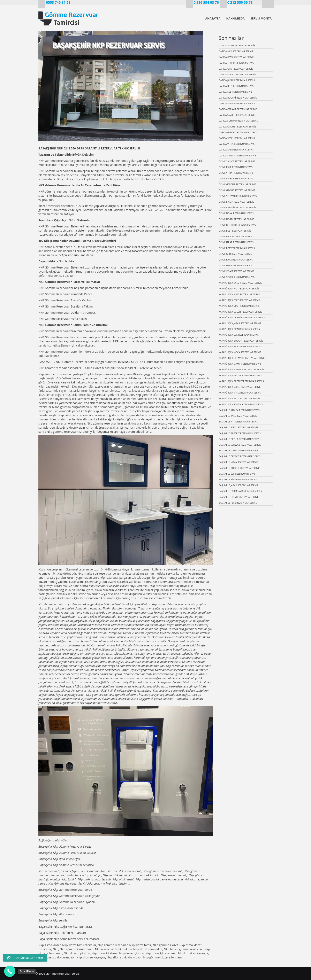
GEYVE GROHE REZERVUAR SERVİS (237, 190)
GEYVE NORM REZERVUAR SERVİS (237, 219)
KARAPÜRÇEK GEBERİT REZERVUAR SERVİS (241, 381)
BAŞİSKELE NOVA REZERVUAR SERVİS (238, 462)
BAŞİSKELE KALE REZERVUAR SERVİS (238, 416)
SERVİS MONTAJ (261, 18)
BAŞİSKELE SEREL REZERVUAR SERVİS (238, 427)
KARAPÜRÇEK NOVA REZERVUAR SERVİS (240, 352)
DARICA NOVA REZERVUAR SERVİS (237, 103)
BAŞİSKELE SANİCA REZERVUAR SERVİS (239, 410)
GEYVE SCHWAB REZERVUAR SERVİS (238, 196)
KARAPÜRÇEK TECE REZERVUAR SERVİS (239, 300)
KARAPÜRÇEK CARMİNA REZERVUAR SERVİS (242, 317)
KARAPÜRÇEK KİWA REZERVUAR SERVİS (240, 294)
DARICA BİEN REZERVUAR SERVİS (236, 86)
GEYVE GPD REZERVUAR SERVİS (235, 254)
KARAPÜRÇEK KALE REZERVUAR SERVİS (239, 398)
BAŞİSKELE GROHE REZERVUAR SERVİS (239, 439)
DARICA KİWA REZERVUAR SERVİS (236, 57)
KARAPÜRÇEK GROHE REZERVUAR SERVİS (241, 375)
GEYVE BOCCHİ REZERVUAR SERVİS (237, 225)
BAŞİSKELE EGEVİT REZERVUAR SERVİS (239, 497)
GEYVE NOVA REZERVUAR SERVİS (236, 213)
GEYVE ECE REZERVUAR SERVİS (235, 231)
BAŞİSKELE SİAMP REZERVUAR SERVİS (239, 450)
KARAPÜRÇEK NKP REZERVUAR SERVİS (239, 289)
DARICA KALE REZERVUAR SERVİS (236, 150)
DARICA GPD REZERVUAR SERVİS (236, 69)
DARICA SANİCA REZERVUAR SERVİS (238, 155)
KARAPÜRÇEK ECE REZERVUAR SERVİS (239, 335)
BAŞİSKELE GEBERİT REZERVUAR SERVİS (240, 433)
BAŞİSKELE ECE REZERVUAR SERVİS (237, 474)
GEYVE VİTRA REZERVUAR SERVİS (236, 173)
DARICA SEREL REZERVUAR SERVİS (237, 138)
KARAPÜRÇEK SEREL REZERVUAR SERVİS (240, 387)
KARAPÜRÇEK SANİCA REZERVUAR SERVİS (241, 404)
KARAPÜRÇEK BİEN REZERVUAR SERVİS (239, 329)
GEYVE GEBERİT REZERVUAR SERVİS (238, 184)
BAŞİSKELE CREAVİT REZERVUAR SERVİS (240, 456)
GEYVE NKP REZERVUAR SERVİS (235, 265)
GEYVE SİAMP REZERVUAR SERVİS (236, 202)
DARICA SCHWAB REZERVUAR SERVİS (238, 121)
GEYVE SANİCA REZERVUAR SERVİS (237, 161)
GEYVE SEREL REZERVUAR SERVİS (236, 178)
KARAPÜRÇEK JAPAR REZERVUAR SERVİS (240, 323)
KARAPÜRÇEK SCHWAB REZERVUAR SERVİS (241, 369)
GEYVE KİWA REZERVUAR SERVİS (236, 260)
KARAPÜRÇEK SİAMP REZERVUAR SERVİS (240, 364)
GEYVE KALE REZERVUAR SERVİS (236, 167)
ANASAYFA (213, 18)
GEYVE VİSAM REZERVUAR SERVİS (236, 271)
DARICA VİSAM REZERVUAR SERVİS (237, 45)
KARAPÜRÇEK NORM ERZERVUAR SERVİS (240, 346)
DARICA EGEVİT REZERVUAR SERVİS (237, 74)
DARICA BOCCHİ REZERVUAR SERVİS (238, 98)
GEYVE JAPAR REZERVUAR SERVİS (236, 242)
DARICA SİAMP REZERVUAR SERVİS (237, 115)
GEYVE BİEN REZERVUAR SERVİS (236, 236)
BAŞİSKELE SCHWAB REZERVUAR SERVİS (240, 445)
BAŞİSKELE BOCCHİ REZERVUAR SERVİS (240, 468)
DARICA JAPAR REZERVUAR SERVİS (237, 80)
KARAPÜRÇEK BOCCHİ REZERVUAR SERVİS (241, 341)
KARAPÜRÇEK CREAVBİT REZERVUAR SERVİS (242, 358)
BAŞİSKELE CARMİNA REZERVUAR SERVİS (240, 491)
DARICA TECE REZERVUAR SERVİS (236, 63)
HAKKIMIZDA (235, 18)
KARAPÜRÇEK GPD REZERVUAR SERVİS (239, 306)
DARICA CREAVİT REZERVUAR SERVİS (238, 109)
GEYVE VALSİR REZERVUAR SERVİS (237, 277)
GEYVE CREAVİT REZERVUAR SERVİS (237, 207)
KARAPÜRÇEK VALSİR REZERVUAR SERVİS (240, 283)
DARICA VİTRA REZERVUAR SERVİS (237, 144)
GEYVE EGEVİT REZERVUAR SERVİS (237, 248)
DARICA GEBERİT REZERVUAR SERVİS (238, 132)
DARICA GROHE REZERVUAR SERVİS (238, 127)
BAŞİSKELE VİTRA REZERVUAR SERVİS (238, 422)
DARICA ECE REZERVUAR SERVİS (236, 92)
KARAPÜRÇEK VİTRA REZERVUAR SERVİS (240, 393)
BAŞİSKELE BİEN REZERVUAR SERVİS (238, 479)
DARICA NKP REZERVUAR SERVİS (236, 51)
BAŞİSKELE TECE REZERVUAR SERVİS (238, 503)
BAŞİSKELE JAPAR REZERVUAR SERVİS (238, 485)
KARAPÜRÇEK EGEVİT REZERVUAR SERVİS (241, 312)
